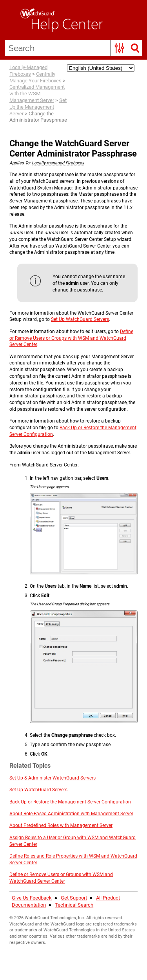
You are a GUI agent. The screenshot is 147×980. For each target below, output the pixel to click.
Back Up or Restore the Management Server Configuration (70, 802)
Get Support (74, 898)
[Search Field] (73, 48)
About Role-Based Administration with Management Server (71, 814)
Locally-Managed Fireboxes (28, 71)
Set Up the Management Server (38, 107)
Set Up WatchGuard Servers (80, 319)
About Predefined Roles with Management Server (61, 825)
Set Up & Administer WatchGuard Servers (53, 778)
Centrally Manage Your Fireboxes (35, 77)
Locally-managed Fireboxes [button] (58, 163)
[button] (119, 48)
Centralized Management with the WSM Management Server (37, 94)
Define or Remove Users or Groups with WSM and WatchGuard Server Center (71, 338)
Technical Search (74, 905)
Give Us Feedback (32, 898)
